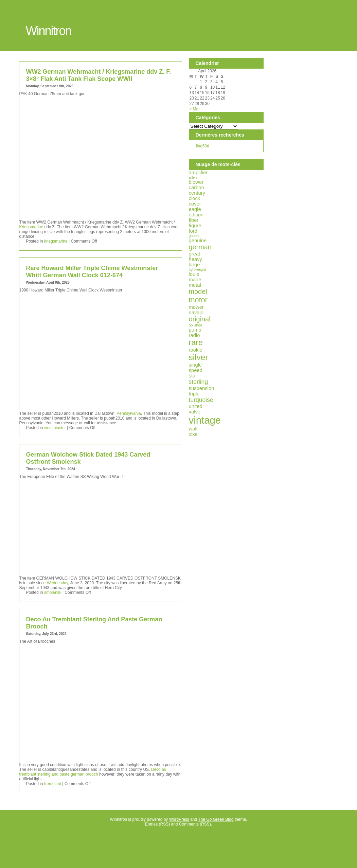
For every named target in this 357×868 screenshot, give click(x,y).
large (194, 265)
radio (194, 335)
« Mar (195, 109)
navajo (196, 313)
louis (194, 274)
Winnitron (49, 31)
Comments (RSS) (195, 824)
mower (196, 307)
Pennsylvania (129, 413)
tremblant (53, 784)
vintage (205, 420)
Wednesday (57, 583)
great (195, 254)
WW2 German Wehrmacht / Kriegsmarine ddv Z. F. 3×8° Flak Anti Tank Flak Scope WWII (99, 75)
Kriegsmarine (31, 227)
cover (195, 204)
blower (196, 182)
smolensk (53, 592)
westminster (55, 428)
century (197, 193)
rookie (196, 350)
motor (198, 300)
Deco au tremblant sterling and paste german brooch (93, 772)
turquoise (201, 400)
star (193, 376)
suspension (202, 388)
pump (195, 330)
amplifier (198, 173)
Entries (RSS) (157, 824)
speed (196, 370)
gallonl (194, 236)
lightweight (197, 269)
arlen (193, 177)
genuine (198, 241)
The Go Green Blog (216, 819)
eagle (195, 209)
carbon (197, 188)
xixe (193, 434)
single (195, 365)
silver (199, 357)
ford (193, 231)
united (196, 406)
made (195, 280)
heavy (196, 259)
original (200, 319)
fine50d (203, 146)
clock (195, 198)
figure (195, 226)
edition (196, 215)
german (200, 247)
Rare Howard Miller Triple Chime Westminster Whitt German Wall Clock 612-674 (92, 272)
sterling (199, 382)
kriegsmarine (56, 241)
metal (195, 285)
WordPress (179, 819)
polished (196, 325)
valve (195, 412)
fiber (194, 220)
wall (193, 429)
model (198, 291)
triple (194, 394)
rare (196, 342)
